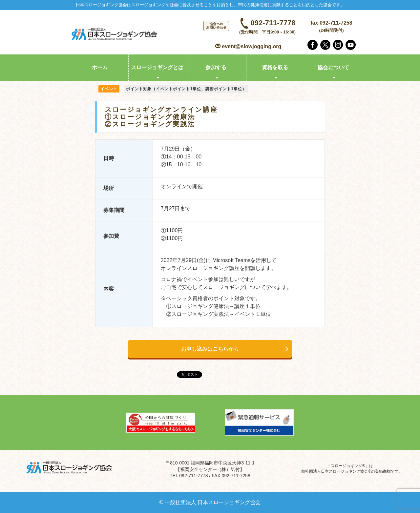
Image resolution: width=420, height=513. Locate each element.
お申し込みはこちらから (210, 349)
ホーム (100, 67)
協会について (333, 67)
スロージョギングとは (157, 67)
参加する (216, 67)
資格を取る (275, 67)
